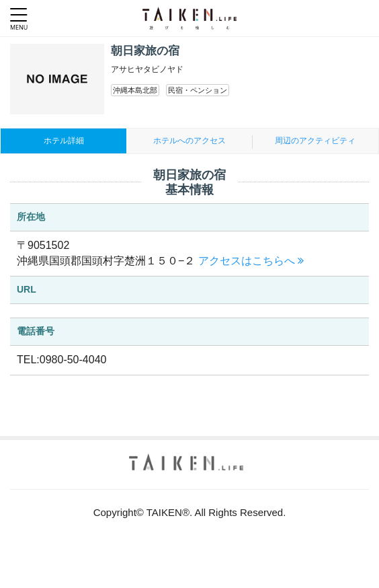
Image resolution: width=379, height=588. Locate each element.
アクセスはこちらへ (251, 261)
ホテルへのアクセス (189, 141)
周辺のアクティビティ (315, 141)
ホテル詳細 (64, 141)
